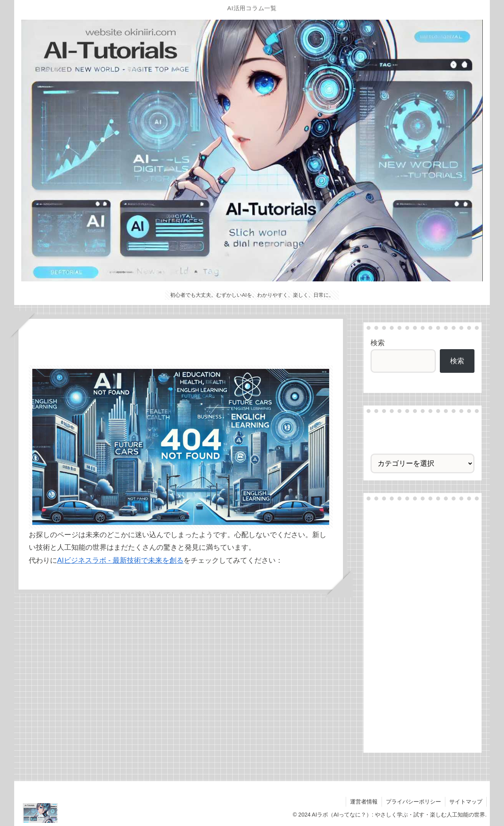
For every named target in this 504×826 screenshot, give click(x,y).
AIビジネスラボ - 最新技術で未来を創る (120, 560)
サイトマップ (466, 802)
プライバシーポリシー (413, 802)
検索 (378, 343)
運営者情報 (364, 802)
